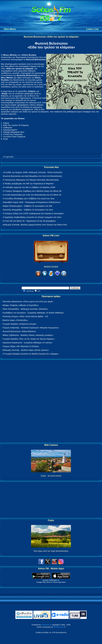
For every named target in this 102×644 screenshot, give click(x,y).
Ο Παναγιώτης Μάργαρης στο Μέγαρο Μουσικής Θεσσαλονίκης (31, 180)
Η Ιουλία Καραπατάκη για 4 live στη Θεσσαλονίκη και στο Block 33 (32, 195)
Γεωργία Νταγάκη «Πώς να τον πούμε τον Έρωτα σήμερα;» (29, 339)
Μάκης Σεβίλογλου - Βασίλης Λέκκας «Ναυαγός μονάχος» (28, 335)
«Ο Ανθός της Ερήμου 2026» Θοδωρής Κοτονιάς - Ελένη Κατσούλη (32, 172)
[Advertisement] (51, 401)
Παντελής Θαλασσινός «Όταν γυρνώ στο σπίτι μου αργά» (28, 301)
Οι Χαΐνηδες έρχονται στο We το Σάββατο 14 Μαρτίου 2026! (29, 187)
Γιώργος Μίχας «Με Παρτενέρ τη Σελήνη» (21, 346)
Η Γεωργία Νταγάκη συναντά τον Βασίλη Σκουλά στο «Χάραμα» (31, 354)
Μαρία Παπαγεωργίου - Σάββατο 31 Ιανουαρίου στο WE (27, 206)
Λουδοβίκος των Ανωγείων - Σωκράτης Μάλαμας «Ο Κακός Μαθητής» (33, 313)
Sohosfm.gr (46, 625)
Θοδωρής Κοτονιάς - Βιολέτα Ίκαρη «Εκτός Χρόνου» (26, 350)
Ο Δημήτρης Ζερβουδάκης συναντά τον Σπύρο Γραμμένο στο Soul (32, 217)
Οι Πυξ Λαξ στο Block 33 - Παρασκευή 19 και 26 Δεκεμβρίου (29, 221)
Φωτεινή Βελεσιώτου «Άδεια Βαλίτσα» (19, 331)
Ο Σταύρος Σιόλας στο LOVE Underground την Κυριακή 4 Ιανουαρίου (33, 213)
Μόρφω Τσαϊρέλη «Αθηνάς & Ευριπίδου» (21, 305)
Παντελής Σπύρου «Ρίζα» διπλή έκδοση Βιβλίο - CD (25, 316)
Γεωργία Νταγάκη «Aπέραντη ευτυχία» (20, 324)
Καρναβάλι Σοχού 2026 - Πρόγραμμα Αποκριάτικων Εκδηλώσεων (32, 202)
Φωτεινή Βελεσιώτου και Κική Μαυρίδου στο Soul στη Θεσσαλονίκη (32, 176)
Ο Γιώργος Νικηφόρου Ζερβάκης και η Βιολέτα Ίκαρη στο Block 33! (32, 191)
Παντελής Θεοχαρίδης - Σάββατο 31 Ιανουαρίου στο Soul (28, 210)
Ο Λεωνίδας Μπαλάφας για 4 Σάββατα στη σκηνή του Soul (29, 198)
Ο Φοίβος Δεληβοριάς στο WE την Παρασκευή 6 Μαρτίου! (28, 184)
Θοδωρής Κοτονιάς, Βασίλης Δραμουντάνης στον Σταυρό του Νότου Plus (35, 225)
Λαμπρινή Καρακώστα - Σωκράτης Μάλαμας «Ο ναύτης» (27, 343)
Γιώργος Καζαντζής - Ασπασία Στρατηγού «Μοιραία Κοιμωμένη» (31, 328)
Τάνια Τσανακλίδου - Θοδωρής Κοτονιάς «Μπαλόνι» (25, 309)
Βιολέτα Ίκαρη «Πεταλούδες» (15, 320)
